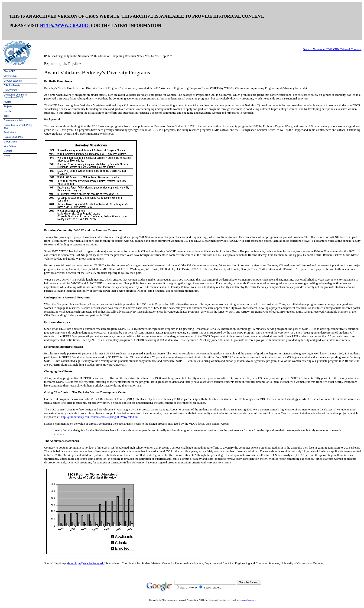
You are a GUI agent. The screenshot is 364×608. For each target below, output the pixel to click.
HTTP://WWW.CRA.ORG (65, 25)
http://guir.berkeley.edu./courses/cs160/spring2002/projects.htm (99, 417)
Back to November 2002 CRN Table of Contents (332, 49)
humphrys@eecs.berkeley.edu (86, 563)
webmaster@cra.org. (247, 600)
